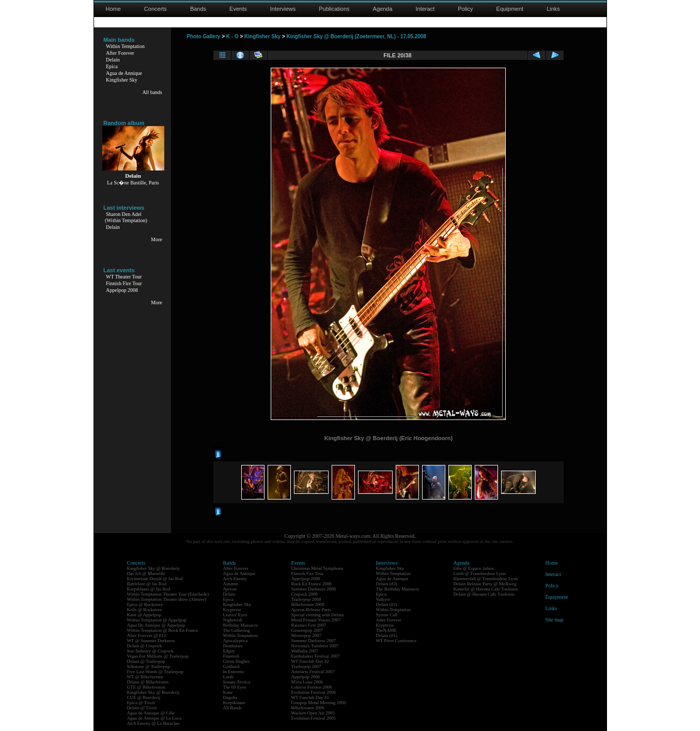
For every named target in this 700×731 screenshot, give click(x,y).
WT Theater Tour (124, 277)
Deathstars (233, 646)
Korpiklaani (234, 703)
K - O (232, 36)
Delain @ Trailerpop (146, 661)
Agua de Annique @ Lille (151, 713)
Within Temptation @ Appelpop (157, 620)
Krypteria (232, 610)
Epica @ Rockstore (145, 604)
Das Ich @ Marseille (146, 573)
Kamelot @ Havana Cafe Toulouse (486, 589)
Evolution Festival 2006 (314, 692)
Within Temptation (125, 46)
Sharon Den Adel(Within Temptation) (126, 217)
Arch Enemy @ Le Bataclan (153, 723)
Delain (113, 60)
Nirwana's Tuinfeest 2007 (315, 646)
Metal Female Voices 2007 (316, 620)
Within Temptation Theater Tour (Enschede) (168, 594)
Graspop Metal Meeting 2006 (319, 703)
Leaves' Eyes (235, 615)
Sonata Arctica (237, 682)
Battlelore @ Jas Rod (147, 584)
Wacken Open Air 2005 (313, 713)
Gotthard (231, 666)
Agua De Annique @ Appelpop (156, 625)
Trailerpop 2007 (306, 666)
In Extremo (234, 672)
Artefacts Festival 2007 (313, 672)
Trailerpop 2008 (306, 599)
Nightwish (233, 620)
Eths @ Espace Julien (474, 568)
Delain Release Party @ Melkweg (485, 584)
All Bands (232, 708)
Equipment (510, 9)
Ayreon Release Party (312, 610)
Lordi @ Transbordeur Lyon (480, 573)
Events (238, 9)
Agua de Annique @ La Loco (154, 718)
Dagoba (230, 697)
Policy (465, 9)
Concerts (155, 9)
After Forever (120, 53)
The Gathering (237, 630)
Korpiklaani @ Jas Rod (149, 589)
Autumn (231, 584)
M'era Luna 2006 (307, 682)
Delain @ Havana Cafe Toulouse (484, 594)
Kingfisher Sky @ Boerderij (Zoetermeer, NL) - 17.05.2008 (356, 36)
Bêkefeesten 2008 (308, 604)
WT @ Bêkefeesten (145, 677)
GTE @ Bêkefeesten (146, 687)
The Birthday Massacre (398, 589)
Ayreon (230, 589)
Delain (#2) (387, 604)
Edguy (229, 651)
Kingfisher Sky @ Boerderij (153, 568)
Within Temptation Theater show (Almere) (167, 599)
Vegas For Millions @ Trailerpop (158, 656)
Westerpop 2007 (307, 635)
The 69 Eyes (235, 687)
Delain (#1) (387, 635)
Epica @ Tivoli (141, 703)
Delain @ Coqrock (145, 646)
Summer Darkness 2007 (314, 641)
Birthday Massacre (241, 625)
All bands (152, 92)
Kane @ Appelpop (144, 615)
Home (113, 9)
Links (553, 9)
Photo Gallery (203, 36)
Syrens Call (387, 615)
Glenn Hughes (237, 661)
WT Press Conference (396, 641)
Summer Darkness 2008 (314, 589)
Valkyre (383, 599)
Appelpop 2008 (122, 290)
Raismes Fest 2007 (309, 625)
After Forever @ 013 (147, 635)
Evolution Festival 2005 (314, 718)
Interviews (283, 9)
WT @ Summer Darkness (151, 641)
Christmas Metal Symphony (317, 568)
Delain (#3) (387, 584)
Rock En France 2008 (312, 584)
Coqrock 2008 (305, 594)
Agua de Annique (124, 73)
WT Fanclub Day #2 (310, 661)
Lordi (228, 677)
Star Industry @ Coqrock (151, 651)
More (157, 239)
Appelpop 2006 (306, 677)
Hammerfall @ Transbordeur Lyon (486, 579)
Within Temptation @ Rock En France (163, 630)
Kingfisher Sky (122, 80)
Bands (198, 9)
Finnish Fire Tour (124, 283)
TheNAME (387, 630)
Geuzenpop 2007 (307, 630)
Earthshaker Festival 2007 (316, 656)
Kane (228, 692)
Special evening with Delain (318, 615)
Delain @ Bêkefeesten (148, 682)
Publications (334, 9)
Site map (555, 620)
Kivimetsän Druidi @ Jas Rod (155, 579)
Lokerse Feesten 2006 (312, 687)
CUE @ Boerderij (144, 697)
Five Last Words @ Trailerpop (155, 672)
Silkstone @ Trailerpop (149, 666)
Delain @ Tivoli (142, 708)
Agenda (383, 9)
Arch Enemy (235, 579)
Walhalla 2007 (305, 651)
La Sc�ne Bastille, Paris (133, 183)
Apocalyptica (236, 641)
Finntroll (231, 656)
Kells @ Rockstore (145, 610)
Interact (425, 9)
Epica (112, 66)
